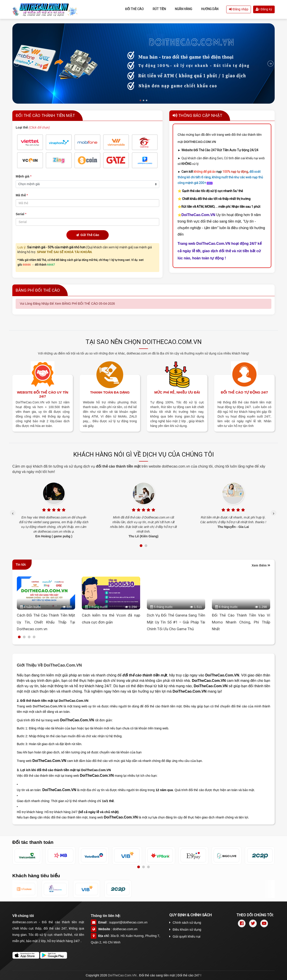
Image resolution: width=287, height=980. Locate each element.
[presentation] (13, 513)
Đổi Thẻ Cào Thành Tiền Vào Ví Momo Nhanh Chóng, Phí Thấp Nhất (241, 622)
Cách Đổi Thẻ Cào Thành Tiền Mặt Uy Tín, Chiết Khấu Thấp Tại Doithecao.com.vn (46, 622)
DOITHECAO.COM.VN (200, 142)
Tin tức (21, 564)
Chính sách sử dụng (185, 923)
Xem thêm (261, 565)
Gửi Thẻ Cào (88, 235)
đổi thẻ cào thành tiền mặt (119, 466)
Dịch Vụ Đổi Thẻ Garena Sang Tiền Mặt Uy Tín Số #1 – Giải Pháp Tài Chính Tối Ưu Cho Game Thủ (176, 622)
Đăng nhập (239, 9)
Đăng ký (264, 9)
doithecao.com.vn (125, 929)
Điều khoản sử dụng (185, 930)
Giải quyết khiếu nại (185, 936)
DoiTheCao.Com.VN (48, 706)
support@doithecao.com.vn (128, 922)
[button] (141, 546)
